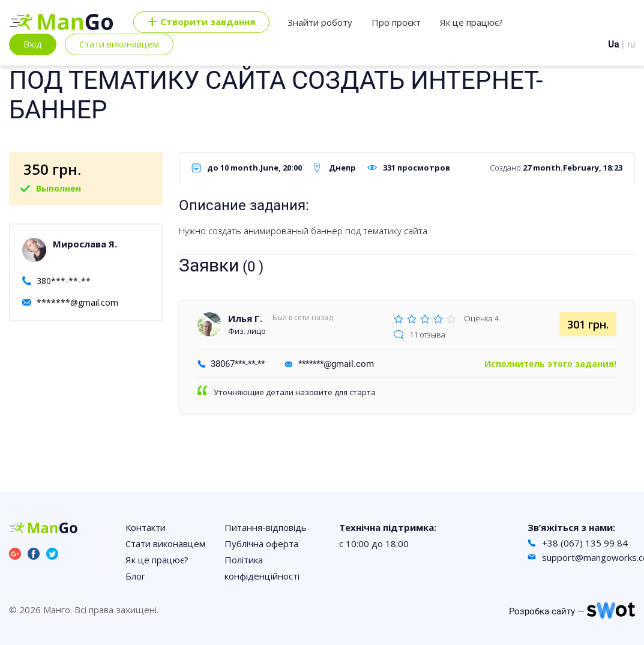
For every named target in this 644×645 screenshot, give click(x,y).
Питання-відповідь (266, 527)
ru (631, 44)
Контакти (146, 527)
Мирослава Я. (85, 244)
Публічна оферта (261, 544)
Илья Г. (245, 318)
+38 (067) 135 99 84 (585, 543)
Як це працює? (471, 22)
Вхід (33, 44)
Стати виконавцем (119, 44)
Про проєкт (396, 22)
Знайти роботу (320, 22)
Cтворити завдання (201, 22)
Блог (135, 576)
